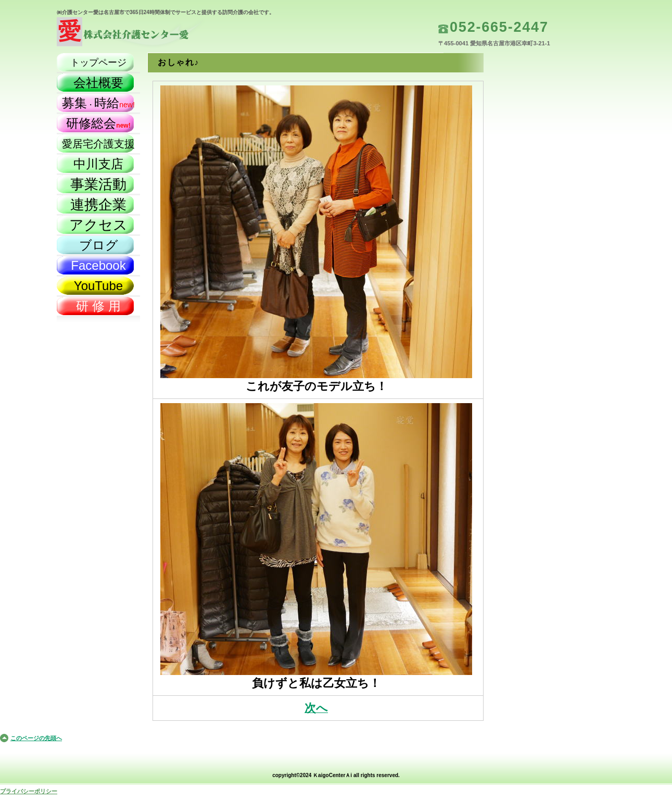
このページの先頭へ (36, 738)
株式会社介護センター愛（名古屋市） (161, 34)
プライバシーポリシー (29, 791)
